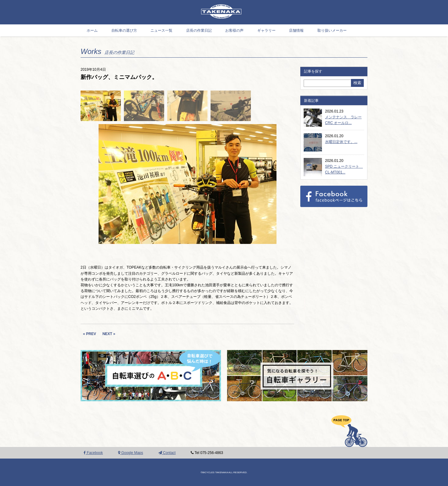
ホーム (92, 30)
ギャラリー (266, 30)
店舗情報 (296, 30)
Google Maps (131, 453)
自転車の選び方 (124, 30)
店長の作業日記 (199, 30)
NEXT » (109, 334)
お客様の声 (234, 30)
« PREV (90, 334)
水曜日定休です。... (341, 142)
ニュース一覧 (161, 30)
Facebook (93, 453)
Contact (167, 453)
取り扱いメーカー (332, 30)
